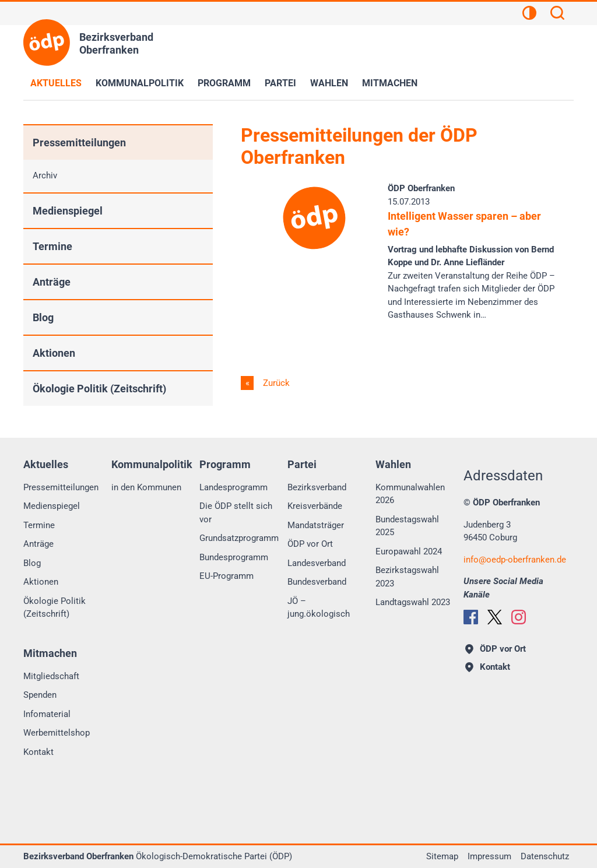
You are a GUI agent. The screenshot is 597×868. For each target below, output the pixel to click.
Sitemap (442, 856)
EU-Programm (226, 576)
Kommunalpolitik (140, 83)
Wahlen (329, 83)
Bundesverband (317, 582)
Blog (43, 317)
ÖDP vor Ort (310, 544)
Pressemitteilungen (79, 143)
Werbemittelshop (57, 733)
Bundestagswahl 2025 (407, 526)
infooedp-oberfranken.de (515, 560)
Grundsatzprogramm (239, 538)
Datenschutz (545, 856)
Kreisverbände (315, 506)
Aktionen (54, 353)
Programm (224, 83)
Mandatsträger (316, 525)
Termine (52, 246)
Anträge (52, 282)
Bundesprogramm (234, 557)
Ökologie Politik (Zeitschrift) (99, 389)
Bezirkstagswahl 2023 (407, 577)
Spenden (40, 695)
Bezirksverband (317, 487)
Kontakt (38, 752)
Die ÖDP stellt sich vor (236, 513)
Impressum (489, 856)
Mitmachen (390, 83)
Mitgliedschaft (51, 676)
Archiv (45, 175)
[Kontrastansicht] (529, 15)
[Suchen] (557, 15)
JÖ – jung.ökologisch (319, 608)
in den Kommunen (146, 487)
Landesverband (317, 563)
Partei (280, 83)
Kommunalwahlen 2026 (410, 494)
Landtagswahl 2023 (413, 602)
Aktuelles (56, 83)
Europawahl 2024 (409, 551)
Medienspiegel (68, 211)
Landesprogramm (233, 487)
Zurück (275, 383)
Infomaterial (47, 714)
